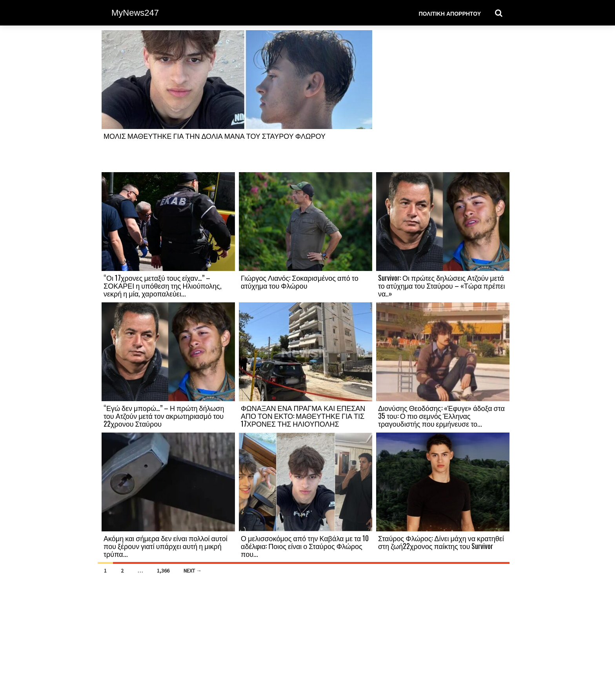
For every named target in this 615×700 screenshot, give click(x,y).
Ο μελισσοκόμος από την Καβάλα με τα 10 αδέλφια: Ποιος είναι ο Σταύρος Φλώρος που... (305, 546)
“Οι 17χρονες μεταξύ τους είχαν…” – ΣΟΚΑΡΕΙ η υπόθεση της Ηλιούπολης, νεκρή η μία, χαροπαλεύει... (163, 285)
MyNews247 (135, 13)
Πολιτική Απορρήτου (450, 13)
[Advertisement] (443, 101)
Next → (193, 571)
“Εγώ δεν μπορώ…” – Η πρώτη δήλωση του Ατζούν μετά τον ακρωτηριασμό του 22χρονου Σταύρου (164, 416)
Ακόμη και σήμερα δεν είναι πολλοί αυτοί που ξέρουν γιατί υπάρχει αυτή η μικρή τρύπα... (166, 546)
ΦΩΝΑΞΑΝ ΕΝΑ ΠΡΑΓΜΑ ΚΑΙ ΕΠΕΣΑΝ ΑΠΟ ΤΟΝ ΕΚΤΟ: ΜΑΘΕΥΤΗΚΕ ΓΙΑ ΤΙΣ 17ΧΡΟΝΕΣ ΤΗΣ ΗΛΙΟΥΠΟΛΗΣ (303, 416)
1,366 (163, 571)
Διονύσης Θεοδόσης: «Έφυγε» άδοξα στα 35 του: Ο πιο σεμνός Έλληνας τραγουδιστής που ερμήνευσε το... (441, 416)
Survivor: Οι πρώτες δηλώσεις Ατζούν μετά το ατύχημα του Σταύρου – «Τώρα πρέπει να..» (441, 285)
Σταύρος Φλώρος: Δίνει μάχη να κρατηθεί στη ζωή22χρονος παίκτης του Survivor (441, 542)
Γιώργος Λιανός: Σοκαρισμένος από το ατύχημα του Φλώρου (300, 282)
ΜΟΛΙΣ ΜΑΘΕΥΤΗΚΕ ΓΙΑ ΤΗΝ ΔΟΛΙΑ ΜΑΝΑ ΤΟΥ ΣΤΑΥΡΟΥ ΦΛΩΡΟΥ (215, 136)
